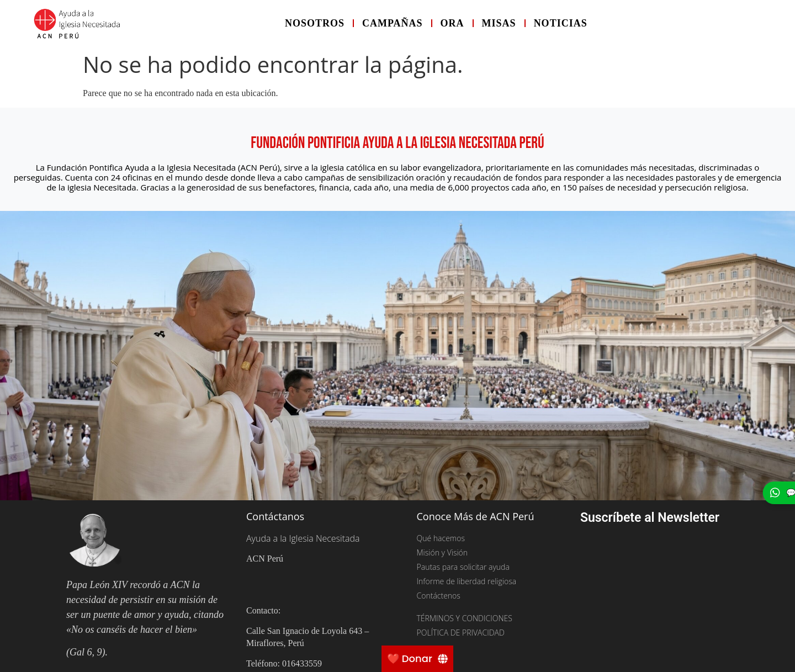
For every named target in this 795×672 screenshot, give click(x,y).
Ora (452, 23)
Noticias (561, 23)
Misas (499, 23)
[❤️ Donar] (417, 659)
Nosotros (315, 23)
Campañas (393, 23)
